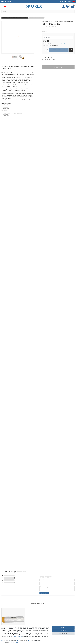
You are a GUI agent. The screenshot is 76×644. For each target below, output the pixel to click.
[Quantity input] (45, 50)
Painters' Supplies (13, 18)
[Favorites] (68, 6)
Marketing (14, 641)
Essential (6, 641)
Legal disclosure (18, 636)
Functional (6, 642)
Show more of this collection (48, 60)
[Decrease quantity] (48, 51)
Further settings (14, 642)
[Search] (73, 11)
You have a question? (47, 57)
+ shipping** (63, 44)
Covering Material (23, 18)
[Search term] (36, 11)
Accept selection (63, 634)
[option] (13, 624)
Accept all (63, 628)
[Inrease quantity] (48, 49)
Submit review (44, 593)
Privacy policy (10, 638)
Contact (69, 1)
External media (23, 641)
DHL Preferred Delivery (36, 641)
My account (63, 1)
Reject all (63, 631)
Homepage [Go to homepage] (5, 18)
